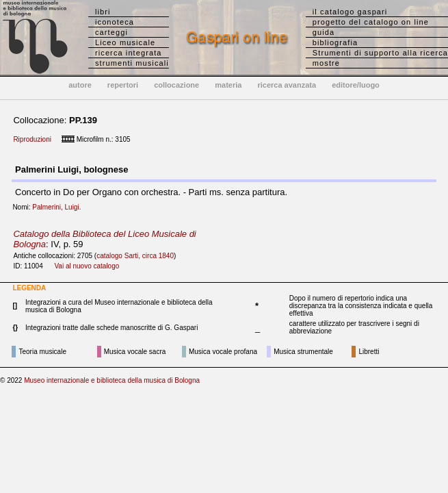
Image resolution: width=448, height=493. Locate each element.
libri (103, 12)
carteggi (111, 32)
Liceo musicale (125, 42)
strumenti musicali (132, 63)
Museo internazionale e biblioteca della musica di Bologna (112, 380)
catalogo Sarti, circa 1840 (135, 256)
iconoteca (115, 22)
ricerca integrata (129, 53)
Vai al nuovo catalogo (87, 266)
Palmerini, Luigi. (59, 207)
